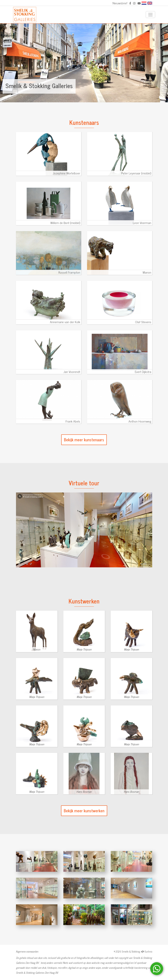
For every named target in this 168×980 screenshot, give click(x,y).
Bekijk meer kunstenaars (84, 440)
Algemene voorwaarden (27, 951)
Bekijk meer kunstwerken (84, 811)
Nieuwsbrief (120, 3)
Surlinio (148, 951)
